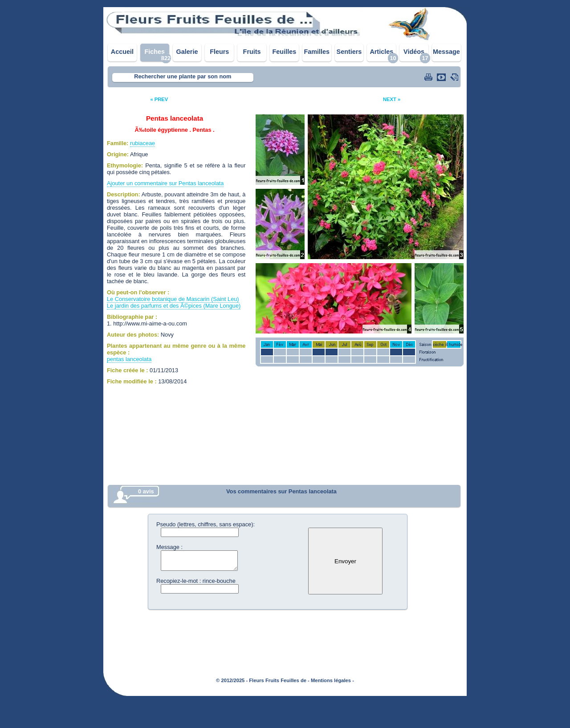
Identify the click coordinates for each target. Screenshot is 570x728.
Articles (381, 52)
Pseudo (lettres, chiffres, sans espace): (206, 524)
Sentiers (349, 52)
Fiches (155, 52)
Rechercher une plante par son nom (183, 76)
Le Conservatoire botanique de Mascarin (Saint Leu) (173, 299)
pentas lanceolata (129, 359)
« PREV (159, 99)
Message (446, 52)
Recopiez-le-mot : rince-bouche (196, 581)
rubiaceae (142, 143)
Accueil (122, 52)
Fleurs (219, 52)
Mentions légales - (332, 680)
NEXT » (392, 99)
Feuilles (285, 52)
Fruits (252, 52)
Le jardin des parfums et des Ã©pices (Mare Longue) (174, 306)
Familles (317, 52)
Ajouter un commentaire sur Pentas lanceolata (165, 183)
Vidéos (414, 52)
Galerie (187, 52)
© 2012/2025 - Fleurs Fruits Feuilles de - (263, 680)
